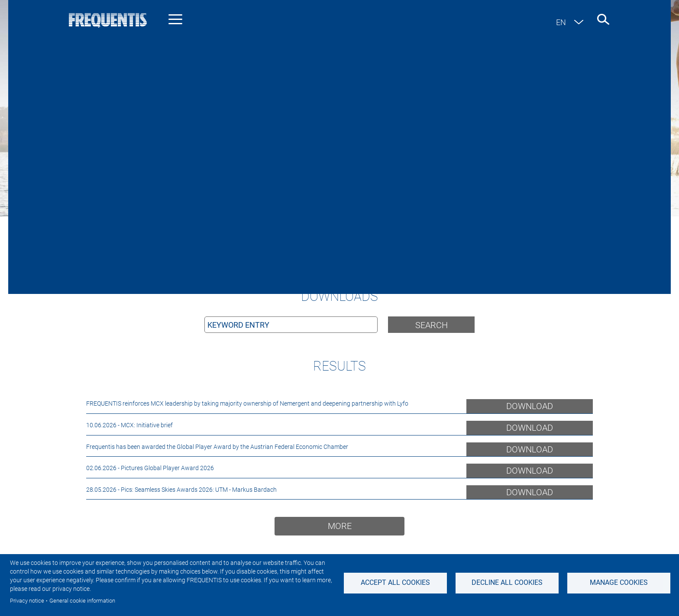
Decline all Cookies (507, 582)
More (340, 526)
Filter (535, 276)
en (561, 22)
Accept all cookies (395, 582)
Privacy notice (27, 601)
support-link (400, 248)
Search (432, 325)
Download (530, 406)
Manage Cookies (619, 582)
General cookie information (82, 601)
